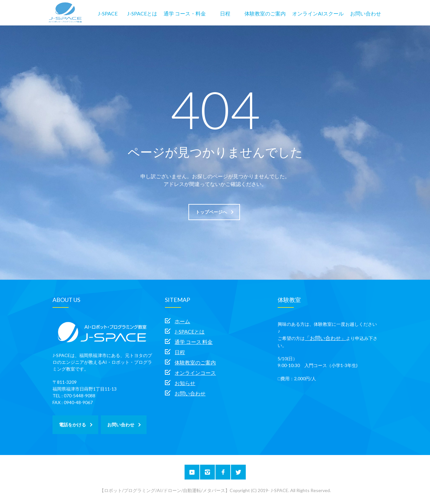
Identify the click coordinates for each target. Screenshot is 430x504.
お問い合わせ (366, 13)
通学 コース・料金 (185, 13)
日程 (225, 13)
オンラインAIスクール (318, 13)
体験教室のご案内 (265, 13)
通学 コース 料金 (194, 342)
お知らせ (185, 383)
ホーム (182, 321)
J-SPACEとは (142, 13)
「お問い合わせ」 (325, 338)
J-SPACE (108, 13)
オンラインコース (195, 373)
